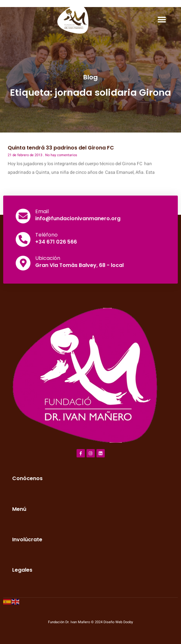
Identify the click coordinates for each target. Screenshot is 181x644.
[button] (162, 19)
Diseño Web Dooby (118, 622)
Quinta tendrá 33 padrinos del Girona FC (61, 148)
